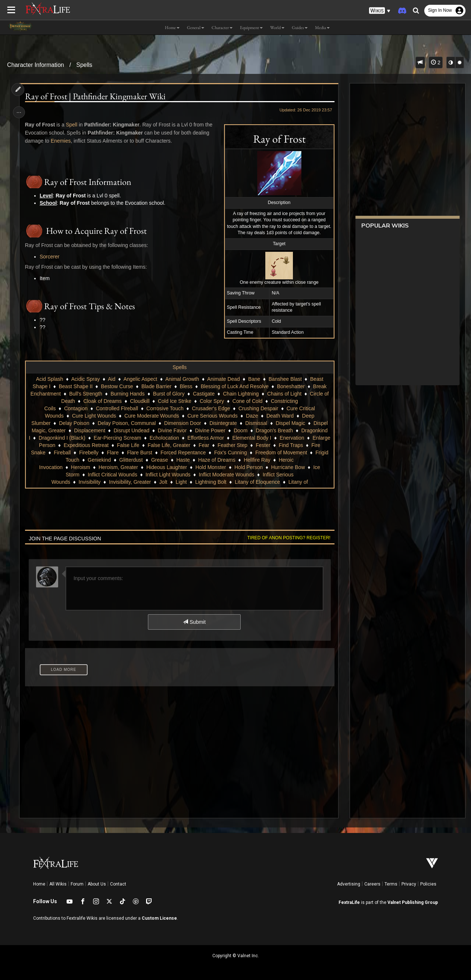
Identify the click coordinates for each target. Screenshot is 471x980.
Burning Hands (128, 394)
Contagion (76, 408)
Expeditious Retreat (159, 445)
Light (181, 482)
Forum (77, 884)
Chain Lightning (240, 394)
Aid (111, 379)
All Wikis (58, 884)
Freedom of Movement (85, 460)
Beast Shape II (75, 386)
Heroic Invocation (73, 467)
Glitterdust (199, 460)
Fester (65, 453)
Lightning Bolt (211, 482)
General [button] (196, 28)
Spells (84, 65)
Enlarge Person (111, 445)
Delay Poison (74, 423)
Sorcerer (50, 257)
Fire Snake (126, 453)
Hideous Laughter (197, 467)
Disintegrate (223, 423)
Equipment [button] (251, 28)
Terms (391, 884)
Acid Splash (49, 379)
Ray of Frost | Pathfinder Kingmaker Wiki (96, 96)
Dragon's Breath (274, 430)
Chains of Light (284, 394)
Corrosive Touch (165, 408)
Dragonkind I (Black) (93, 438)
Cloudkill (140, 401)
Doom (240, 430)
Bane (254, 379)
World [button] (277, 28)
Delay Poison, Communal (127, 423)
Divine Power (210, 430)
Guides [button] (300, 28)
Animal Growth (182, 379)
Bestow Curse (117, 386)
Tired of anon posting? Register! (287, 538)
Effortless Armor (236, 438)
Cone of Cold (247, 401)
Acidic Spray (85, 379)
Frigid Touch (133, 460)
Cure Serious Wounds (213, 416)
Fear (277, 445)
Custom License (159, 918)
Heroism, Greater (148, 467)
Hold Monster (241, 467)
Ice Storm (82, 475)
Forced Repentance (277, 453)
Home (39, 884)
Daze (252, 416)
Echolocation (195, 438)
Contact (118, 884)
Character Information (36, 65)
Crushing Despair (258, 408)
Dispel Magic (290, 423)
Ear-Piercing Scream (148, 438)
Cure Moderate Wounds (151, 416)
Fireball (156, 453)
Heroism (110, 467)
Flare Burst (233, 453)
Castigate (204, 394)
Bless (186, 386)
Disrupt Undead (131, 430)
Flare (206, 453)
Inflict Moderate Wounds (240, 475)
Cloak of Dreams (102, 401)
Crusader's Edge (211, 408)
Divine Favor (172, 430)
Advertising (349, 884)
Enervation (72, 445)
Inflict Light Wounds (181, 475)
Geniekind (167, 460)
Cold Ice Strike (174, 401)
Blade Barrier (156, 386)
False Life (201, 445)
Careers (372, 884)
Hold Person (279, 467)
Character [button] (222, 28)
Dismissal (256, 423)
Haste (251, 460)
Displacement (90, 430)
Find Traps (93, 453)
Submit (194, 622)
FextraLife (349, 902)
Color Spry (212, 401)
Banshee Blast (285, 379)
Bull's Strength (85, 394)
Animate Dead (223, 379)
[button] (380, 11)
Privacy (409, 884)
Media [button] (322, 28)
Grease (227, 460)
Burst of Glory (169, 394)
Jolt (163, 482)
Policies (428, 884)
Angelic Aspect (140, 379)
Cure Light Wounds (94, 416)
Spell (72, 125)
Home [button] (172, 28)
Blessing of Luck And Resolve (234, 386)
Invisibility (89, 482)
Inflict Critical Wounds (125, 475)
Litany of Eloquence (257, 482)
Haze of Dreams (284, 460)
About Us (97, 884)
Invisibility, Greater (130, 482)
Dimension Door (182, 423)
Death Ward (280, 416)
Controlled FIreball (117, 408)
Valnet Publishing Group (413, 902)
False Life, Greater (242, 445)
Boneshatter (291, 386)
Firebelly (182, 453)
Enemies (61, 141)
